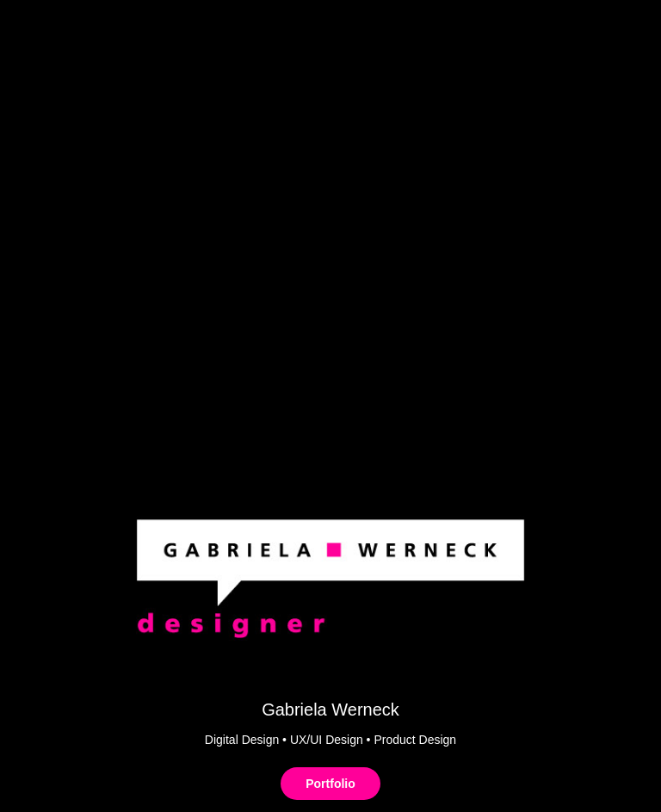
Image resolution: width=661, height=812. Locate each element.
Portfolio (330, 784)
